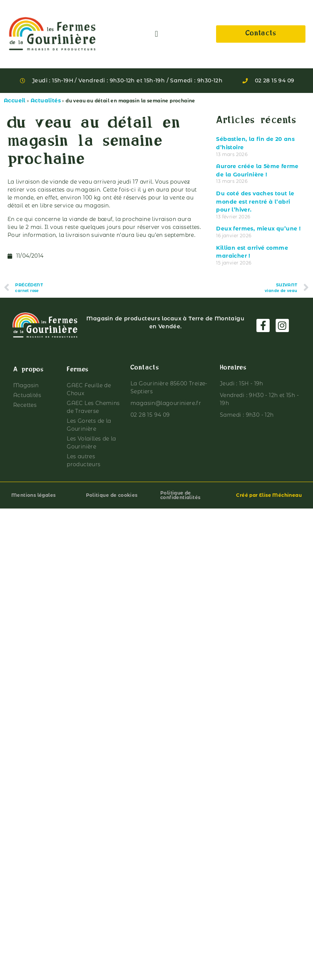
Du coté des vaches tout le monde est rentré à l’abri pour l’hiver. (255, 202)
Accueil (15, 100)
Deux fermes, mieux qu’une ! (258, 229)
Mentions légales (33, 495)
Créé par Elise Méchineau (269, 495)
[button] (156, 34)
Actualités (46, 100)
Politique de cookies (112, 495)
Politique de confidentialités (180, 495)
